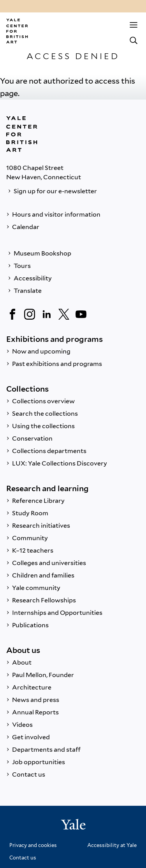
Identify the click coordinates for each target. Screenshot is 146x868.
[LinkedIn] (47, 314)
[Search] (134, 40)
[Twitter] (64, 314)
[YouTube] (81, 314)
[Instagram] (30, 314)
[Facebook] (12, 314)
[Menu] (134, 25)
